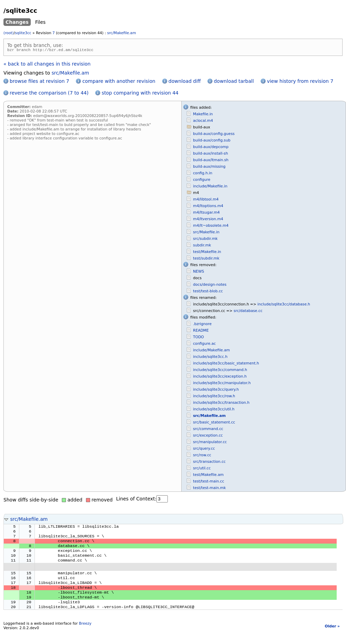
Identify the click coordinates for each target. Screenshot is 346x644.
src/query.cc (204, 450)
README (201, 331)
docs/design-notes (210, 286)
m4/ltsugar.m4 (206, 213)
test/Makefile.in (207, 253)
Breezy (85, 636)
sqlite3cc (23, 33)
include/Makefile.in (210, 187)
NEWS (199, 272)
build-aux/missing (209, 168)
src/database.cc (248, 312)
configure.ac (204, 345)
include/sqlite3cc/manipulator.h (222, 384)
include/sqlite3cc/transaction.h (221, 404)
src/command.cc (208, 430)
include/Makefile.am (212, 351)
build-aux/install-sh (210, 154)
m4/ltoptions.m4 (208, 207)
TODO (198, 338)
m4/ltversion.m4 (208, 220)
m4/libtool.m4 (206, 200)
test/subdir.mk (206, 259)
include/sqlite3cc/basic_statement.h (226, 364)
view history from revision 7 (300, 82)
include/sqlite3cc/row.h (214, 397)
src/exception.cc (208, 436)
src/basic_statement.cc (214, 423)
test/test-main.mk (209, 489)
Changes (17, 22)
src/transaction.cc (209, 463)
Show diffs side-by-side (31, 501)
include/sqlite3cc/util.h (214, 410)
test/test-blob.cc (208, 292)
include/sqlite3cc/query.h (216, 391)
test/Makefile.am (208, 476)
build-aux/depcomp (211, 148)
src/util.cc (202, 469)
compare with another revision (119, 82)
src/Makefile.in (206, 233)
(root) (9, 33)
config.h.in (203, 174)
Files (40, 22)
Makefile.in (203, 115)
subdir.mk (202, 246)
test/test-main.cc (209, 482)
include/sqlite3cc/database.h (284, 305)
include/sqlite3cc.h (210, 358)
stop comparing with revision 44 (140, 94)
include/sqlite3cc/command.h (220, 371)
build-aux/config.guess (214, 135)
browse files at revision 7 (39, 82)
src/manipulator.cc (210, 443)
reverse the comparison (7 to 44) (49, 94)
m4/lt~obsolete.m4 (211, 227)
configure (202, 181)
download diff (185, 82)
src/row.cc (202, 456)
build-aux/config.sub (212, 141)
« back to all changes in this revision (47, 65)
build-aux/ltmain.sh (211, 161)
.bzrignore (202, 325)
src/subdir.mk (205, 240)
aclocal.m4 (203, 122)
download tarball (234, 82)
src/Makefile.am (122, 33)
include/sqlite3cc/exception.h (220, 377)
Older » (332, 638)
